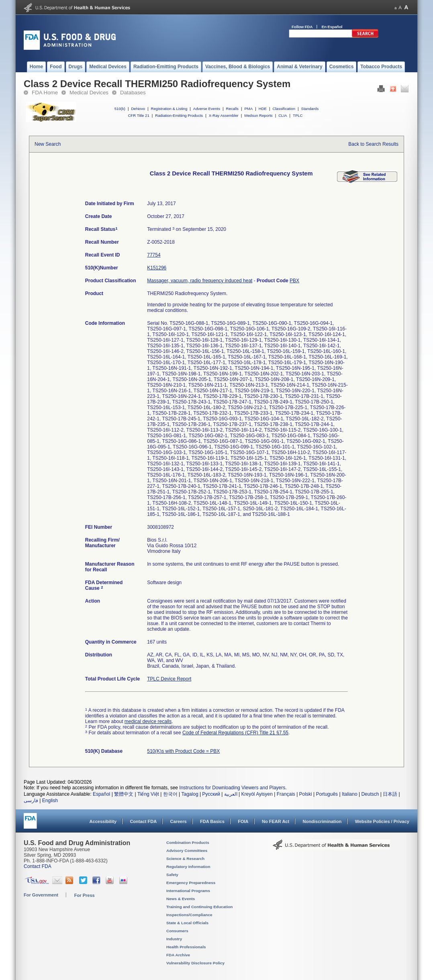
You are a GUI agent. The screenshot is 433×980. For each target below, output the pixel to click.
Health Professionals (186, 947)
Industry (174, 939)
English (50, 801)
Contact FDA (143, 821)
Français (286, 794)
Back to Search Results (373, 144)
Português (327, 794)
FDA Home (45, 93)
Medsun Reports (258, 115)
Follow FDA (302, 27)
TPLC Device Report (169, 679)
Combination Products (188, 842)
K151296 (157, 268)
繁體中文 (124, 794)
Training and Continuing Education (199, 907)
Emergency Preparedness (191, 883)
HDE (263, 109)
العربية (231, 794)
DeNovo (138, 109)
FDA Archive (178, 955)
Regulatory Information (188, 867)
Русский (211, 794)
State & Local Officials (187, 923)
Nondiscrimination (322, 821)
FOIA (243, 821)
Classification (284, 109)
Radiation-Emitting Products (179, 115)
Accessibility (103, 821)
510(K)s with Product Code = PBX (183, 751)
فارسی (31, 801)
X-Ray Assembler (224, 115)
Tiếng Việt (148, 794)
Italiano (350, 794)
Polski (306, 794)
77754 (154, 255)
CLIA (283, 115)
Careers (179, 821)
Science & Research (185, 859)
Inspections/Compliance (189, 915)
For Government (41, 895)
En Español (332, 27)
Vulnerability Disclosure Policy (195, 963)
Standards (310, 109)
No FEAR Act (276, 821)
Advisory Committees (187, 851)
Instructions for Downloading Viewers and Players (232, 788)
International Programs (188, 891)
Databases (133, 93)
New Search (48, 144)
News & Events (181, 899)
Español (101, 794)
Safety (172, 875)
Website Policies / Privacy (382, 821)
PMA (248, 109)
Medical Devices (89, 93)
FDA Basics (212, 821)
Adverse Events (207, 109)
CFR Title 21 (138, 115)
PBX (294, 281)
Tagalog (190, 794)
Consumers (177, 931)
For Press (85, 895)
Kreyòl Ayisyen (257, 794)
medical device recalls (148, 721)
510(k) (120, 109)
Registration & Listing (169, 109)
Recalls (232, 109)
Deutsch (370, 794)
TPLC (298, 115)
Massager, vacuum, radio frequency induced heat (200, 281)
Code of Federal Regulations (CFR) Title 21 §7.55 (235, 733)
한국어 (170, 794)
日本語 (390, 794)
